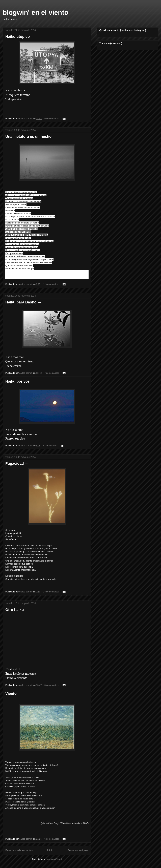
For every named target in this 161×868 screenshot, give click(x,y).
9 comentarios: (52, 119)
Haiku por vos (18, 381)
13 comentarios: (51, 592)
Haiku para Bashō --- (23, 302)
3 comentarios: (52, 685)
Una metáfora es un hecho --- (31, 137)
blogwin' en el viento (36, 12)
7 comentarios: (52, 373)
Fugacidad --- (17, 463)
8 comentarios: (51, 446)
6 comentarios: (52, 839)
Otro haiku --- (17, 610)
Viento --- (13, 694)
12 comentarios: (51, 284)
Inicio (50, 850)
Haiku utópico (18, 37)
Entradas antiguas (78, 850)
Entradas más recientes (19, 850)
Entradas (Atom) (54, 859)
